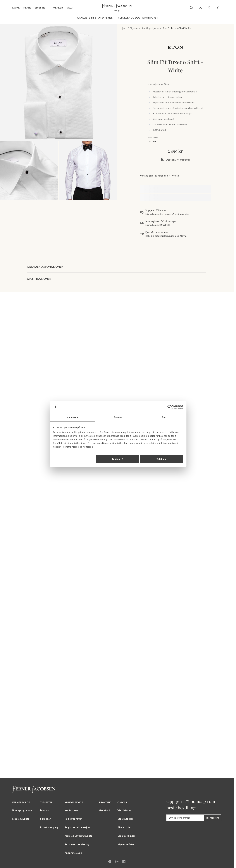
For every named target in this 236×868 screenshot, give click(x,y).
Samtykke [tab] (72, 417)
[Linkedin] (124, 862)
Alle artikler (124, 827)
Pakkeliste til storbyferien (94, 18)
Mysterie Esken (126, 844)
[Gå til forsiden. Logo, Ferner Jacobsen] (117, 8)
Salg (70, 8)
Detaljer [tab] (118, 417)
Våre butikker (125, 819)
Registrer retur (73, 819)
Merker (58, 8)
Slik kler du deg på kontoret (138, 18)
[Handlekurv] (219, 7)
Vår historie (124, 810)
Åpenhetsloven (73, 853)
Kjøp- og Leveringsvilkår (78, 836)
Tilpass (118, 459)
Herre (27, 8)
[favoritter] (210, 7)
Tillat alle (161, 459)
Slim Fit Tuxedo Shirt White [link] (177, 28)
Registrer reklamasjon (77, 827)
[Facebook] (110, 862)
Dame (16, 8)
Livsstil (40, 8)
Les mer (152, 141)
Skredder (46, 819)
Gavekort (105, 810)
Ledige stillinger (127, 836)
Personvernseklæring (77, 844)
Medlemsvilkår (21, 819)
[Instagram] (117, 862)
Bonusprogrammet (23, 810)
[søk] (191, 8)
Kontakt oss (71, 810)
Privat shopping (49, 827)
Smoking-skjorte (150, 28)
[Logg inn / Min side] (200, 7)
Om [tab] (164, 417)
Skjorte (134, 28)
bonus (187, 160)
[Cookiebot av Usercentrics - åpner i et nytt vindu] (170, 407)
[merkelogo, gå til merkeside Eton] (175, 47)
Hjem (123, 28)
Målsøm (45, 810)
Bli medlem (213, 818)
